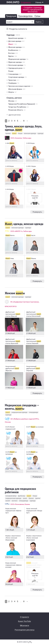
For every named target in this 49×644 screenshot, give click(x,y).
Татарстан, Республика (18, 107)
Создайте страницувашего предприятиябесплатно (33, 9)
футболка (22, 496)
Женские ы (15, 293)
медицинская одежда (19, 412)
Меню (39, 2)
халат (25, 498)
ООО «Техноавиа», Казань (20, 504)
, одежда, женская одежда (24, 224)
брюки (31, 498)
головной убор (11, 496)
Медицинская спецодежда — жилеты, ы (22, 407)
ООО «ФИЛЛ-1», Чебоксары (21, 231)
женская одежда (30, 133)
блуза (20, 133)
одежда (40, 133)
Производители (26, 16)
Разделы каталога (18, 29)
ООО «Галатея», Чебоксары (21, 138)
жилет (8, 501)
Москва (13, 101)
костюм (15, 501)
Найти (39, 22)
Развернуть (37, 212)
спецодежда (33, 412)
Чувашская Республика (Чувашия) (23, 104)
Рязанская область (17, 110)
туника (8, 133)
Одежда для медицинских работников (20, 490)
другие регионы (15, 115)
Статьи (38, 16)
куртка (38, 498)
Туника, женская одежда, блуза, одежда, (23, 128)
